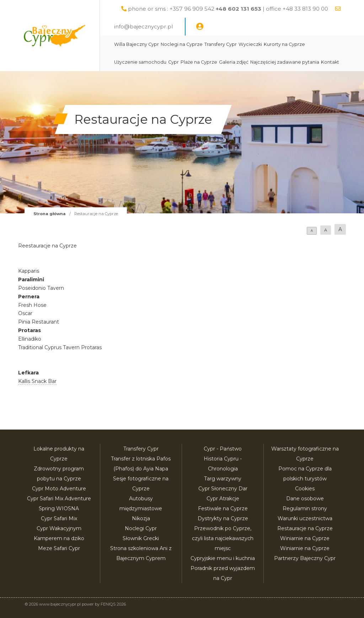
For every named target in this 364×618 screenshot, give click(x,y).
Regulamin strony (305, 508)
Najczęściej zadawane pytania (285, 62)
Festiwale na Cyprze (223, 508)
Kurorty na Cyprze (284, 44)
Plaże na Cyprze (199, 62)
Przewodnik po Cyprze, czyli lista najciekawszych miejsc (223, 538)
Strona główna (50, 214)
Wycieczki (250, 44)
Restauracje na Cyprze (305, 528)
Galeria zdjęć (234, 62)
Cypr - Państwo (223, 449)
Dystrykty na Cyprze (223, 518)
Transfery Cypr (221, 44)
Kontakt (330, 62)
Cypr (173, 62)
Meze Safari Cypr (59, 548)
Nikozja (141, 518)
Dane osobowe (305, 499)
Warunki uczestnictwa (305, 518)
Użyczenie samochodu (140, 62)
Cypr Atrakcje (223, 499)
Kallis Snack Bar (37, 381)
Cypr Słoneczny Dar (223, 489)
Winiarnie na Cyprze (305, 538)
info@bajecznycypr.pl (143, 26)
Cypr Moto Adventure (59, 489)
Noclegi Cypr (141, 528)
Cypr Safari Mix (59, 518)
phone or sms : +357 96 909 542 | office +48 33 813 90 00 (228, 9)
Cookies (305, 489)
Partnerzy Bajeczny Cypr (305, 558)
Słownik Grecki (141, 538)
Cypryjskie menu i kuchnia (223, 558)
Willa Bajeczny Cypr (136, 44)
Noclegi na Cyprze (182, 44)
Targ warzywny (223, 479)
